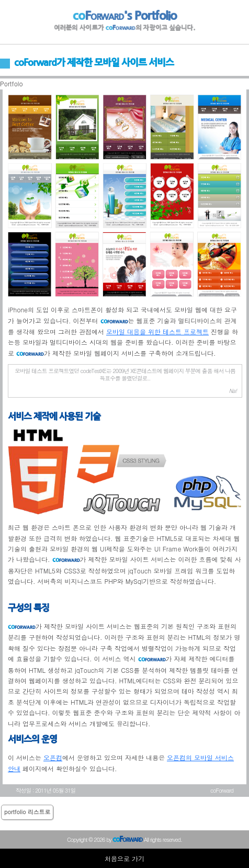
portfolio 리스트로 (27, 812)
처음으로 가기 (124, 858)
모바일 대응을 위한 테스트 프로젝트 (157, 331)
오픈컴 (53, 757)
